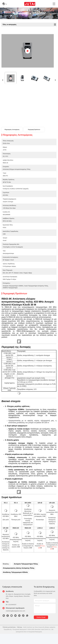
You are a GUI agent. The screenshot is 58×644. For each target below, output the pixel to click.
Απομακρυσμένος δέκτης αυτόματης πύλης (19, 568)
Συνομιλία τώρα (15, 123)
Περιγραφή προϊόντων (34, 130)
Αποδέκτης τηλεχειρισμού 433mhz (15, 572)
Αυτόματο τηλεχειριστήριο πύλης (26, 564)
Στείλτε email (41, 617)
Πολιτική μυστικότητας (9, 627)
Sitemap (19, 627)
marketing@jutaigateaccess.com (15, 611)
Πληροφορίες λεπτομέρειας (12, 130)
